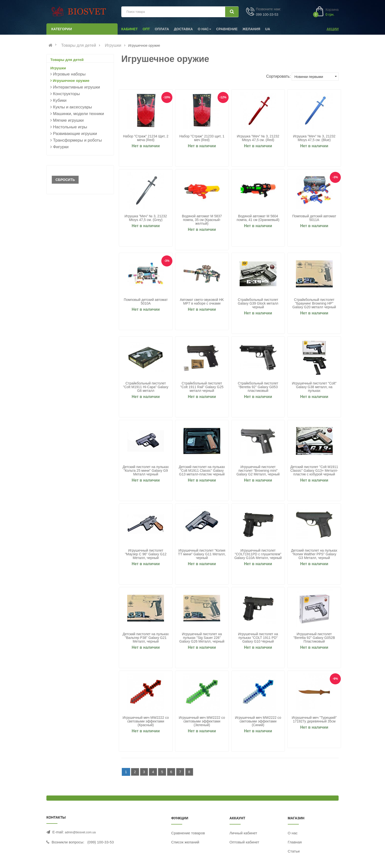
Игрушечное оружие (71, 81)
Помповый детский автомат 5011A (314, 218)
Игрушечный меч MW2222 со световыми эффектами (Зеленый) (202, 721)
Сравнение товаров (188, 833)
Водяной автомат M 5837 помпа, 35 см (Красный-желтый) (202, 220)
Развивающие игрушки (75, 134)
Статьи (294, 851)
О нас (293, 833)
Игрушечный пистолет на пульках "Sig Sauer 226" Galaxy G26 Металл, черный (202, 638)
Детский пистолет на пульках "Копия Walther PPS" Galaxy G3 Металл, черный (314, 554)
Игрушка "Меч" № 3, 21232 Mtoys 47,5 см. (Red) (258, 138)
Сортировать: (278, 76)
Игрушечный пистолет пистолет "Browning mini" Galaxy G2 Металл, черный (258, 471)
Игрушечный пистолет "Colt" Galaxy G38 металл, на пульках (314, 387)
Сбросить (65, 180)
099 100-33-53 (267, 15)
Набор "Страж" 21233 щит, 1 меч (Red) (202, 138)
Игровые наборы (69, 74)
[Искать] (232, 12)
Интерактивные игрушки (76, 87)
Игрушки (113, 45)
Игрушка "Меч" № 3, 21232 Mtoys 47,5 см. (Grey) (146, 218)
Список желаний (185, 842)
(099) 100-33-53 (101, 842)
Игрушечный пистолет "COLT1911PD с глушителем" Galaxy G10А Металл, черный (258, 554)
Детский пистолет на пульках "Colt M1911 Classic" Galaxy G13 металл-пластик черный (202, 471)
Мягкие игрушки (68, 120)
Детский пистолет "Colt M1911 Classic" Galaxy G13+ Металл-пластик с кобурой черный (314, 471)
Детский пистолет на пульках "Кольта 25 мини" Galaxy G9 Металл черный (146, 471)
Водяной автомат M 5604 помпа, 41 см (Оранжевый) (258, 218)
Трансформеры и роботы (77, 140)
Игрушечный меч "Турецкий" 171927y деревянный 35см (314, 720)
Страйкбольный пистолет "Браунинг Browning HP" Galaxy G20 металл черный (314, 303)
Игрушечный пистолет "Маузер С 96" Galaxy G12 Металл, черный (146, 554)
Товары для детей (79, 45)
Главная (295, 842)
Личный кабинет (243, 833)
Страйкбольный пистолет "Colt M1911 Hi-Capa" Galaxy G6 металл (146, 387)
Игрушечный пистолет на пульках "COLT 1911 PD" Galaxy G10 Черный (258, 638)
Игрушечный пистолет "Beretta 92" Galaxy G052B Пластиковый (314, 638)
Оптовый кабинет (244, 842)
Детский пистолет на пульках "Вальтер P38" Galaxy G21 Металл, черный (146, 638)
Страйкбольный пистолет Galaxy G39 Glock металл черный (258, 303)
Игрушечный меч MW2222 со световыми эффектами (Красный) (146, 721)
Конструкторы (66, 94)
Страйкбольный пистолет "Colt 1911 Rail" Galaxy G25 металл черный (202, 387)
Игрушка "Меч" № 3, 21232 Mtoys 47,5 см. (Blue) (314, 138)
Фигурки (61, 147)
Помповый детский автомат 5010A (146, 302)
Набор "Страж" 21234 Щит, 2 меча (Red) (146, 138)
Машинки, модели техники (78, 114)
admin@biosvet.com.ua (80, 832)
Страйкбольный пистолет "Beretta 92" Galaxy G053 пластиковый (258, 387)
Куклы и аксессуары (73, 107)
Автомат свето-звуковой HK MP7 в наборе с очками (202, 302)
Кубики (60, 100)
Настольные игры (70, 127)
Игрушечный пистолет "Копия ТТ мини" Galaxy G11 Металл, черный (202, 554)
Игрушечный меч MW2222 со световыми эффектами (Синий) (258, 721)
